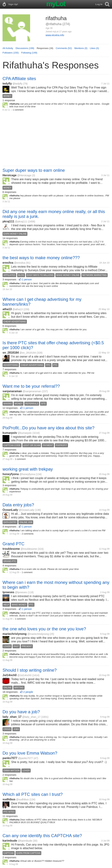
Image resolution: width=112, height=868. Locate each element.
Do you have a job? (21, 712)
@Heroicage (24, 175)
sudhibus (9, 799)
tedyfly (7, 84)
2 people (28, 692)
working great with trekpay (28, 469)
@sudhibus (22, 799)
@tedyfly (17, 84)
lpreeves (8, 592)
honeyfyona (11, 474)
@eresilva (19, 263)
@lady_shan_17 (31, 717)
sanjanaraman (12, 391)
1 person (27, 279)
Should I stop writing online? (30, 670)
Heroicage (9, 175)
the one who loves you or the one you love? (44, 629)
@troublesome (29, 549)
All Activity (8, 48)
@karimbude (25, 841)
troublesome (11, 549)
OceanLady (10, 510)
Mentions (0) (81, 48)
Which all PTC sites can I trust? (33, 794)
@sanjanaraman (32, 391)
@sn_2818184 (28, 353)
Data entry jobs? (18, 505)
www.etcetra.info (55, 35)
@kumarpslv (25, 433)
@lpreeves (21, 592)
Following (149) (29, 53)
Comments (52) (64, 48)
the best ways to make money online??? (41, 258)
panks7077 (10, 758)
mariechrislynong (15, 634)
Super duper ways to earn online (34, 170)
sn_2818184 (11, 353)
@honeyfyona (27, 474)
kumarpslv (10, 433)
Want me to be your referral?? (31, 386)
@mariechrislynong (38, 634)
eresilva (8, 263)
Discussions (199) (25, 48)
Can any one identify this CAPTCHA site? (42, 836)
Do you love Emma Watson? (30, 753)
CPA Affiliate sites (19, 79)
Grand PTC (13, 544)
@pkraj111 (21, 221)
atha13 (7, 309)
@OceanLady (27, 510)
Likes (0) (94, 48)
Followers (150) (11, 53)
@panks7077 (26, 758)
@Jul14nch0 (24, 675)
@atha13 (17, 309)
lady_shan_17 (12, 717)
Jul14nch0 (10, 675)
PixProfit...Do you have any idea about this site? (49, 428)
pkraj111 (8, 221)
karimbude (10, 841)
